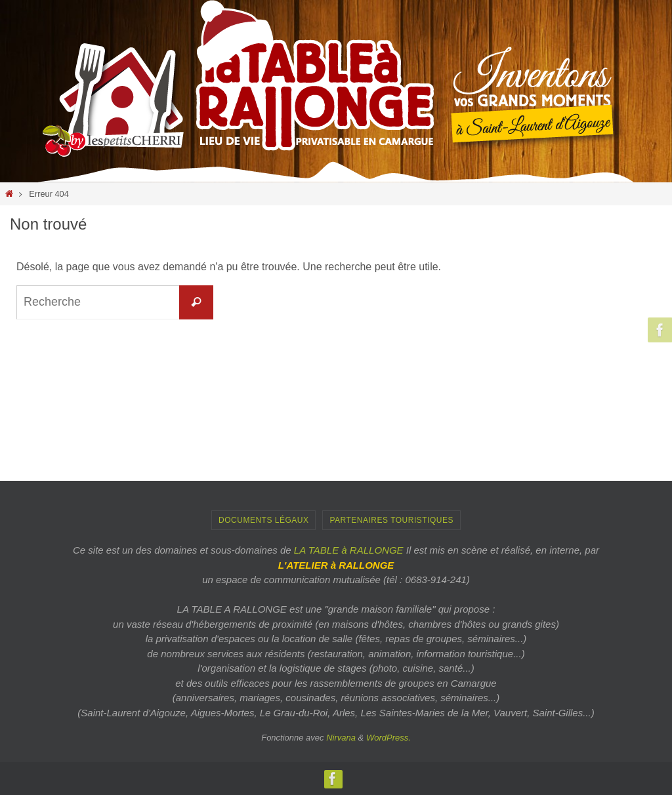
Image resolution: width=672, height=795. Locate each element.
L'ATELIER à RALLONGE (336, 565)
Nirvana (341, 738)
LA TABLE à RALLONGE (349, 550)
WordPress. (388, 738)
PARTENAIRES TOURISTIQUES (391, 520)
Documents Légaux (263, 520)
